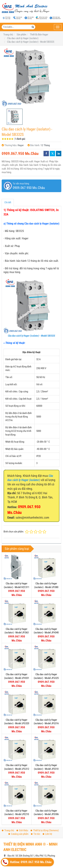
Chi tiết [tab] (8, 202)
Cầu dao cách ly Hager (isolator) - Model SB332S (32, 336)
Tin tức (36, 801)
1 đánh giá (20, 139)
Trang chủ (8, 797)
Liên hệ (47, 801)
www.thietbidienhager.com (29, 842)
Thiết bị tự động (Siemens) (45, 797)
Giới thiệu (22, 797)
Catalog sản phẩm (18, 801)
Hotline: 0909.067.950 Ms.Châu (27, 862)
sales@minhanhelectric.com (28, 837)
